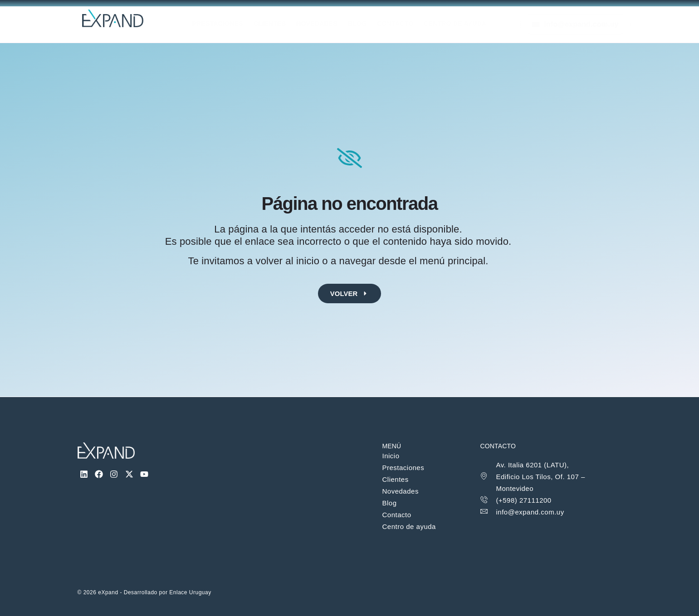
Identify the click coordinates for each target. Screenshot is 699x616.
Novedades (317, 24)
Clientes (266, 24)
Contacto (401, 24)
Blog (360, 24)
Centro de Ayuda (465, 24)
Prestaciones (211, 24)
